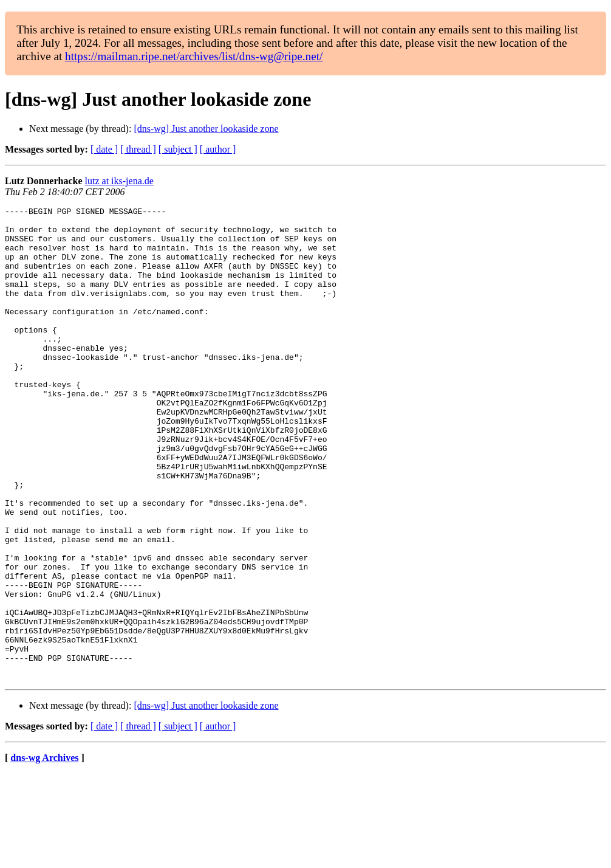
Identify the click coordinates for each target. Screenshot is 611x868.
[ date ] (104, 149)
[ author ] (218, 149)
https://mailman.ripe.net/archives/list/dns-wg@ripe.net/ (194, 56)
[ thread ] (138, 149)
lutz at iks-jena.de (119, 181)
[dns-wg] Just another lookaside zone (206, 129)
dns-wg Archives (44, 852)
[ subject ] (178, 149)
